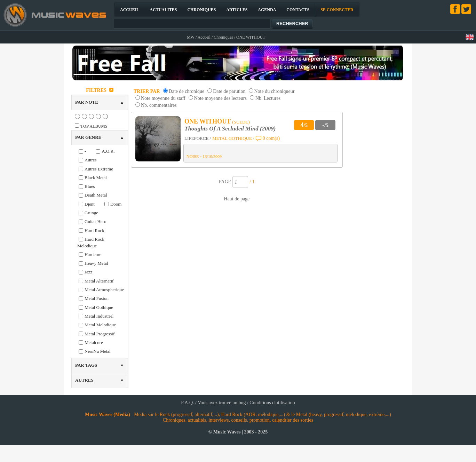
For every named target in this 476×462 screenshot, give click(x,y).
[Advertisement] (377, 189)
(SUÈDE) (241, 122)
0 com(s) (271, 138)
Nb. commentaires (159, 105)
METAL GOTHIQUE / (233, 138)
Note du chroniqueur (275, 91)
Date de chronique (187, 91)
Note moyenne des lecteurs (220, 98)
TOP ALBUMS (94, 126)
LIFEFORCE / (198, 138)
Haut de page (237, 199)
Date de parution (229, 91)
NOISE (193, 157)
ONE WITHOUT (208, 121)
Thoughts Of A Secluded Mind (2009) (230, 129)
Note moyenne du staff (163, 98)
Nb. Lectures (268, 98)
